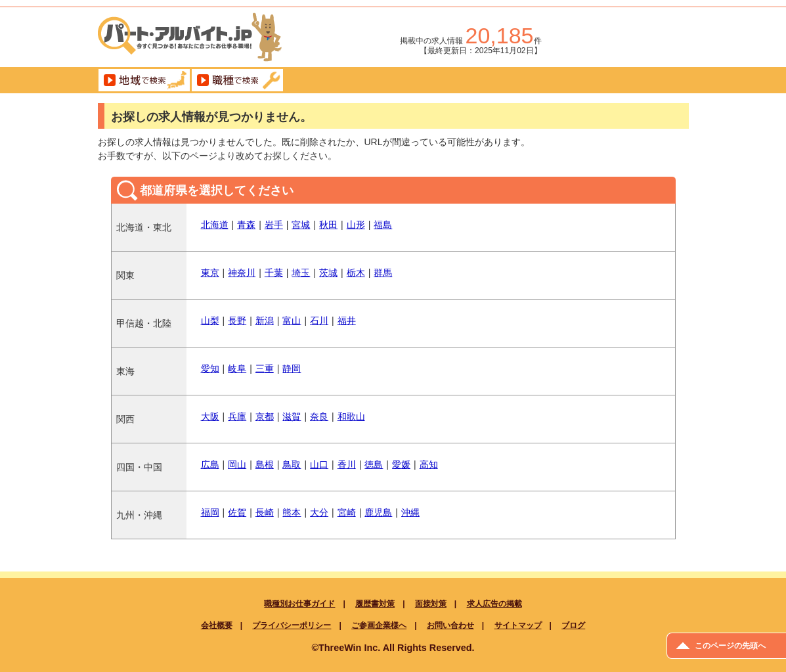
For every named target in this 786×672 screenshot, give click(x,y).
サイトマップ (518, 625)
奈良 (319, 416)
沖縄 (410, 512)
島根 (265, 464)
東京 (210, 273)
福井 (347, 321)
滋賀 (292, 416)
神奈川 (242, 273)
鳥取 (292, 464)
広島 (210, 464)
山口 (319, 464)
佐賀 (237, 512)
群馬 (383, 273)
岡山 (237, 464)
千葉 (274, 273)
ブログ (573, 625)
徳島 (374, 464)
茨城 (328, 273)
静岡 (292, 369)
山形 (356, 225)
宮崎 (347, 512)
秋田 (328, 225)
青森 (246, 225)
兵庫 (237, 416)
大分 (319, 512)
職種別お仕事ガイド (299, 604)
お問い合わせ (450, 625)
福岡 (210, 512)
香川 (347, 464)
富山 (292, 321)
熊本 (292, 512)
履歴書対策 (375, 604)
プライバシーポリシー (292, 625)
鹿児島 (378, 512)
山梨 (210, 321)
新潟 (265, 321)
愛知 (210, 369)
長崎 (265, 512)
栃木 (356, 273)
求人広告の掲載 (494, 604)
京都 (265, 416)
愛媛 (401, 464)
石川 (319, 321)
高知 (429, 464)
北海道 (215, 225)
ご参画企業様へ (379, 625)
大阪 (210, 416)
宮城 (301, 225)
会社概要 (217, 625)
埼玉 (301, 273)
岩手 (274, 225)
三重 (265, 369)
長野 (237, 321)
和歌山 (351, 416)
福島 (383, 225)
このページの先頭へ (730, 646)
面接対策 (431, 604)
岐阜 (237, 369)
